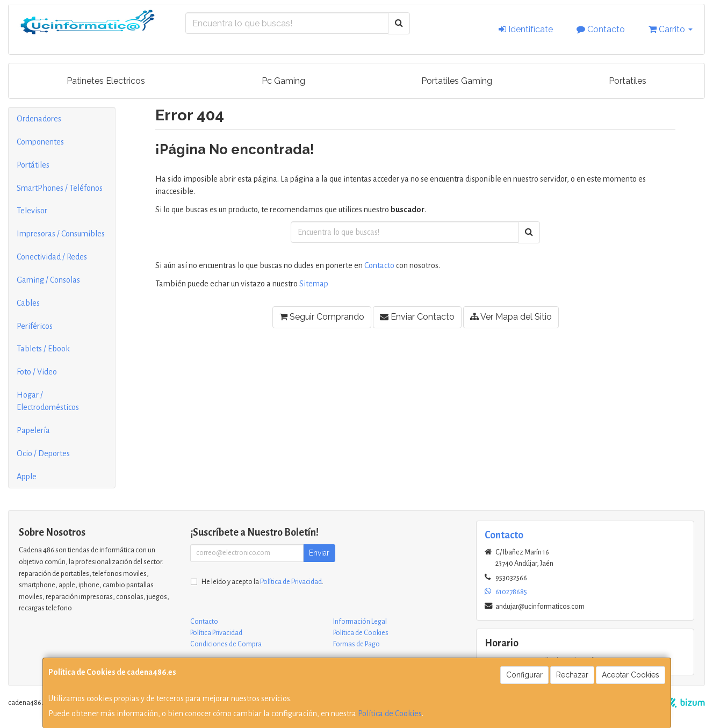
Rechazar (572, 675)
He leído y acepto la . (262, 582)
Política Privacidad (216, 633)
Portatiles (628, 81)
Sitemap (314, 284)
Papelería (33, 430)
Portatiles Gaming (457, 81)
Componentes (40, 142)
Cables (28, 303)
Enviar (319, 553)
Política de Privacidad (291, 582)
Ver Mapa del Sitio (511, 317)
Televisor (32, 211)
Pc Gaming (283, 81)
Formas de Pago (356, 644)
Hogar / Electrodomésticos (48, 401)
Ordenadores (39, 119)
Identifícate (526, 29)
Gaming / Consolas (48, 280)
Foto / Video (37, 372)
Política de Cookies (390, 713)
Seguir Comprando (322, 317)
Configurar (524, 675)
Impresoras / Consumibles (61, 234)
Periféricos (35, 326)
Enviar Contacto (417, 317)
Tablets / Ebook (43, 349)
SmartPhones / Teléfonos (60, 188)
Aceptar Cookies (631, 675)
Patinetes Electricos (106, 81)
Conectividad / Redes (52, 257)
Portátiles (33, 165)
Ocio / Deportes (43, 453)
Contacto (601, 29)
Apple (27, 477)
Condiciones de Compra (226, 644)
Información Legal (360, 622)
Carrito (671, 29)
